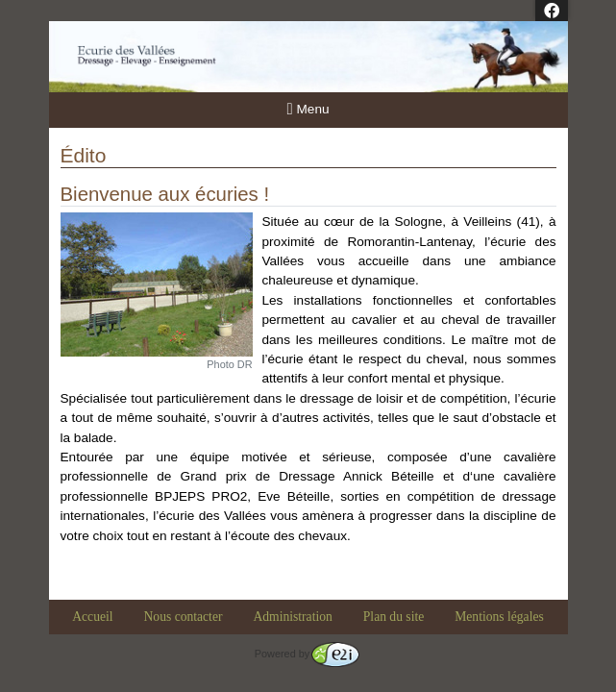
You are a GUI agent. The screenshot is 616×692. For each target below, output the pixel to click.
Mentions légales (499, 617)
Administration (292, 617)
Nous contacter (184, 617)
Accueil (92, 617)
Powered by (307, 654)
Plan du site (394, 617)
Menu (308, 109)
